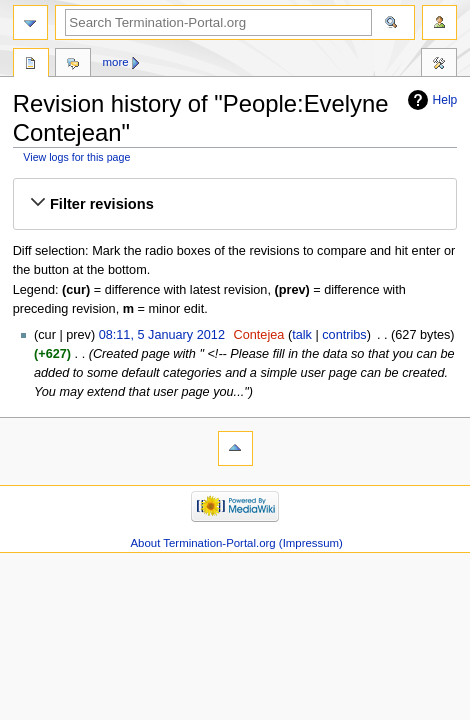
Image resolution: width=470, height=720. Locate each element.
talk (302, 335)
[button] (235, 204)
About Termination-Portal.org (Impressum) (236, 543)
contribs (344, 335)
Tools (439, 65)
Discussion (73, 65)
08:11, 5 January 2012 (162, 335)
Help (445, 100)
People (31, 65)
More (116, 62)
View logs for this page (76, 157)
